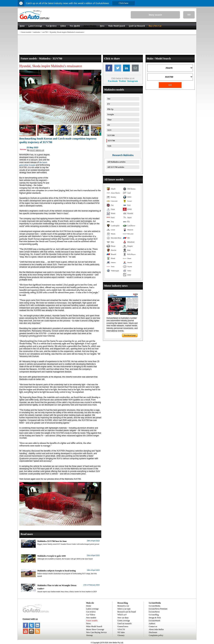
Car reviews (91, 612)
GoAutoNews (154, 612)
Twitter (122, 81)
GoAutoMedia (154, 606)
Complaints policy (156, 635)
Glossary (121, 635)
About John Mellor (156, 629)
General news (123, 626)
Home (89, 606)
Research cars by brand (127, 612)
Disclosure (153, 632)
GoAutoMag (154, 615)
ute (109, 125)
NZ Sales (121, 632)
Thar (109, 120)
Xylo (109, 146)
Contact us (153, 626)
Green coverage (124, 621)
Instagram (133, 81)
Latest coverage (92, 609)
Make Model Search (94, 626)
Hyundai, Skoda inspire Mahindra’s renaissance (67, 32)
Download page (130, 335)
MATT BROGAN (37, 150)
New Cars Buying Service (96, 632)
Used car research (124, 624)
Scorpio (111, 114)
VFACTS (121, 629)
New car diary (123, 618)
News (88, 624)
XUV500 (111, 135)
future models (26, 32)
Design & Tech (155, 618)
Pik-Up (110, 109)
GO (189, 15)
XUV (109, 130)
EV (109, 104)
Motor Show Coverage (95, 629)
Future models (92, 621)
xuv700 (45, 32)
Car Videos (91, 615)
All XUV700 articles (116, 167)
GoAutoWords (155, 621)
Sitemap (89, 635)
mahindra (37, 32)
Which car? (122, 615)
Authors (152, 624)
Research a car (123, 606)
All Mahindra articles (116, 162)
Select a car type (124, 609)
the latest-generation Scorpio (33, 164)
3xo (109, 99)
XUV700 (111, 141)
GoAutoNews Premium (158, 609)
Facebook (113, 81)
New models (91, 618)
